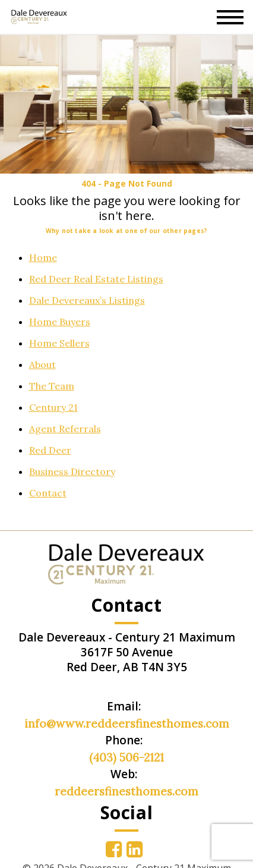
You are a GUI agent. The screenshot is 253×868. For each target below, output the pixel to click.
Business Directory (72, 471)
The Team (52, 386)
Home (43, 257)
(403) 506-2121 (126, 757)
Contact (48, 493)
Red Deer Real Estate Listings (96, 279)
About (42, 364)
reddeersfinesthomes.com (126, 791)
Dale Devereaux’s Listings (87, 300)
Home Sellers (59, 343)
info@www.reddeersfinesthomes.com (127, 724)
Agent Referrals (65, 429)
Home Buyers (60, 322)
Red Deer (50, 450)
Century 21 (53, 407)
